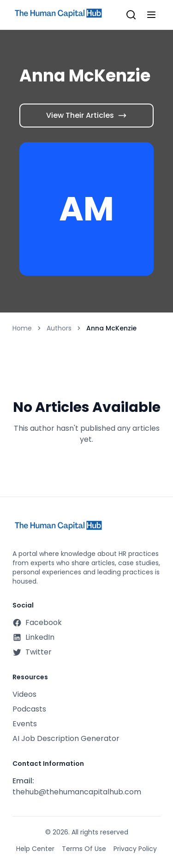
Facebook (37, 622)
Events (25, 724)
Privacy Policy (135, 849)
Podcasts (29, 709)
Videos (24, 694)
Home (22, 328)
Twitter (32, 652)
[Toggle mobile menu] (151, 15)
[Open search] (131, 15)
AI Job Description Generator (66, 738)
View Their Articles (86, 115)
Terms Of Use (84, 849)
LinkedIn (33, 637)
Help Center (35, 849)
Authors (59, 328)
